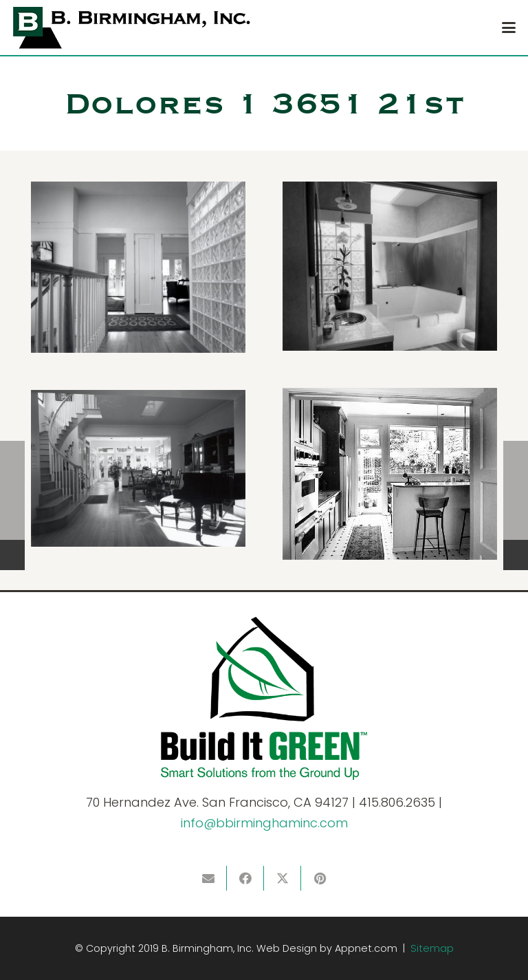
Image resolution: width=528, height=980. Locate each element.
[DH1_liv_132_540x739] (138, 468)
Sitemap (432, 948)
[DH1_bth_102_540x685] (390, 266)
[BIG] (264, 698)
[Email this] (208, 878)
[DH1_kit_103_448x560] (390, 474)
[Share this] (245, 878)
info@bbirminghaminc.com (264, 823)
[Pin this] (320, 878)
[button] (509, 28)
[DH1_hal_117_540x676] (138, 267)
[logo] (131, 28)
